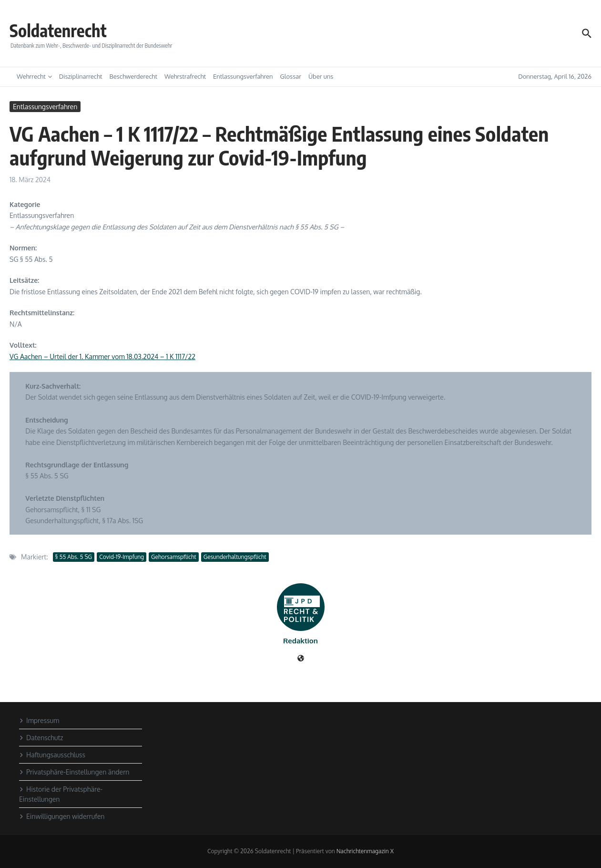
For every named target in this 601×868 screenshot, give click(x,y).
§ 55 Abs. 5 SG (74, 557)
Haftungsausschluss (52, 755)
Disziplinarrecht (81, 76)
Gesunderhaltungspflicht (235, 557)
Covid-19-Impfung (122, 557)
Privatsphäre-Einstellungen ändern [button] (74, 772)
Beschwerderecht (133, 76)
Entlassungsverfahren (243, 76)
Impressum (39, 720)
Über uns (321, 76)
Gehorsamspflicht (174, 557)
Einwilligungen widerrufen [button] (62, 816)
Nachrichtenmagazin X (365, 851)
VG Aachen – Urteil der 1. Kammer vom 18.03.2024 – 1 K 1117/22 (102, 356)
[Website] (301, 659)
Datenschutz (41, 738)
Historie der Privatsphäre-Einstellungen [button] (61, 794)
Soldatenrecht (64, 30)
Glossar (291, 76)
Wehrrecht (34, 76)
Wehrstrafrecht (185, 76)
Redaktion (300, 641)
